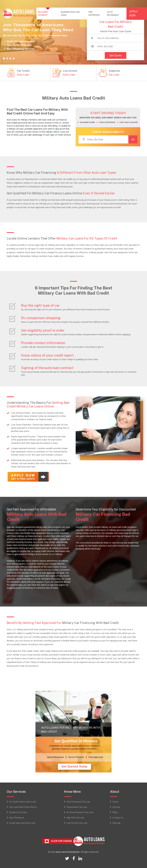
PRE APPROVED (94, 13)
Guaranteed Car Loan (77, 807)
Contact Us (118, 818)
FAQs (115, 812)
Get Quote (116, 55)
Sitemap (116, 823)
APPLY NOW (133, 13)
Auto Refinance (17, 818)
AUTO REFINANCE (113, 13)
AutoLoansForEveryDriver (68, 852)
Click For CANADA (58, 841)
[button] (4, 58)
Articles (116, 807)
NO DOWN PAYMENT (48, 13)
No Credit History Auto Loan (23, 802)
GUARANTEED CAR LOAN (70, 13)
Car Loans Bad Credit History (23, 807)
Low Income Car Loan (77, 823)
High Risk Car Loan (75, 818)
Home (115, 802)
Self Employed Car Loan (78, 802)
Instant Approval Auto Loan (22, 823)
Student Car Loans (18, 812)
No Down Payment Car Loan (80, 812)
